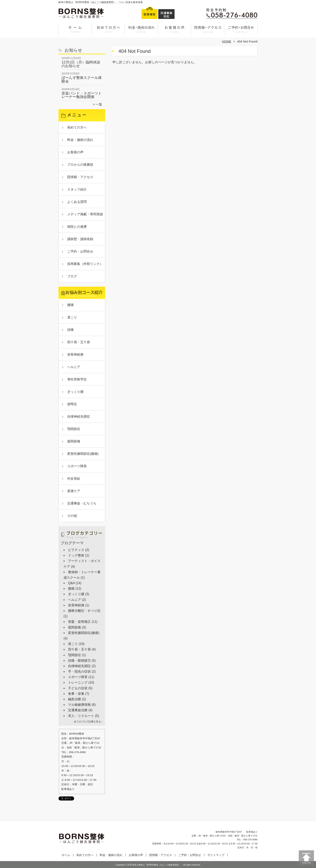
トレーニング (78, 682)
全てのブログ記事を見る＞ (89, 722)
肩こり (72, 317)
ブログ (72, 276)
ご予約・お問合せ (241, 32)
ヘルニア (74, 367)
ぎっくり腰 (75, 392)
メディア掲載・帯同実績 (85, 214)
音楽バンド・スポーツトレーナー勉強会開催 (82, 95)
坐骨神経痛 (75, 354)
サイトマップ (216, 855)
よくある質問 (77, 202)
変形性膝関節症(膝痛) (83, 454)
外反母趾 (74, 479)
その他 (72, 516)
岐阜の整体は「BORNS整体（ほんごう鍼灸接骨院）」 (157, 865)
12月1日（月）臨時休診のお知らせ (81, 64)
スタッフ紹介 (77, 189)
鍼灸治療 (75, 699)
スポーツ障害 (77, 466)
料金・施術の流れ (141, 32)
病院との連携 (77, 227)
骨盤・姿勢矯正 (79, 622)
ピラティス (76, 550)
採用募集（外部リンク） (85, 264)
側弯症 (72, 404)
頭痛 (70, 330)
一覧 (99, 104)
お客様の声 (175, 32)
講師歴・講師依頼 (80, 239)
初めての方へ (108, 32)
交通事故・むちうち (82, 503)
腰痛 (70, 305)
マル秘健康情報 (79, 705)
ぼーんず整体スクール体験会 (82, 80)
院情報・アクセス (208, 32)
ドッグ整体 (76, 555)
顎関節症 (74, 429)
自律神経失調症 (79, 417)
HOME (227, 41)
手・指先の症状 (79, 671)
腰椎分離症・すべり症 (84, 611)
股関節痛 (74, 441)
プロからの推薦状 (80, 165)
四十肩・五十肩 (79, 342)
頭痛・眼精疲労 (79, 661)
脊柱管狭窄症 (77, 379)
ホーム (75, 32)
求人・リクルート (81, 716)
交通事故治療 (78, 710)
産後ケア (74, 491)
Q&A (71, 583)
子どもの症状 (78, 688)
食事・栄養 (76, 694)
